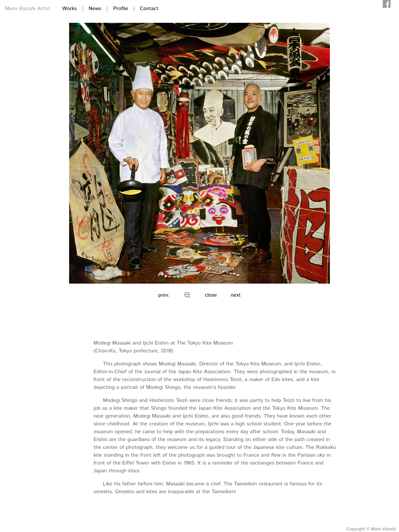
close (211, 295)
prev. (164, 295)
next (236, 295)
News (95, 9)
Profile (121, 9)
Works (70, 9)
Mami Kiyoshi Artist (28, 9)
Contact (149, 9)
